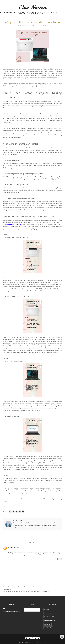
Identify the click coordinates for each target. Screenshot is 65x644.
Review (48, 613)
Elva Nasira (33, 7)
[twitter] (30, 638)
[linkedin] (35, 638)
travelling (48, 628)
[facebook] (27, 638)
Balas (60, 559)
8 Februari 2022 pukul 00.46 (15, 550)
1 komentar (9, 507)
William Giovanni (13, 548)
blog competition (50, 620)
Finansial (48, 609)
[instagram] (32, 638)
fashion (48, 624)
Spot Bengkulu (49, 617)
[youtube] (38, 638)
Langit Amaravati (42, 643)
